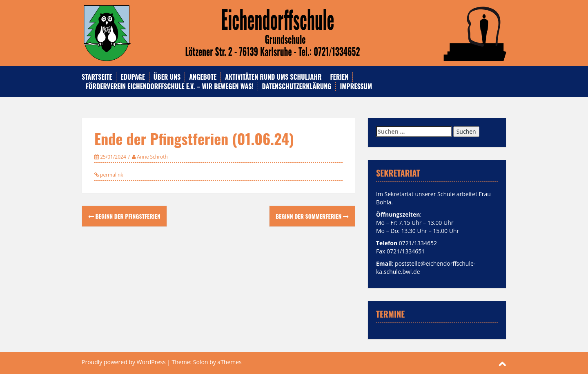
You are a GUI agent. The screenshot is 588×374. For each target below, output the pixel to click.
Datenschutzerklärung (297, 86)
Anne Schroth (152, 157)
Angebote (203, 77)
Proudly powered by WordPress (124, 362)
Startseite (97, 77)
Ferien (340, 77)
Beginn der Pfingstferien (124, 216)
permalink (111, 175)
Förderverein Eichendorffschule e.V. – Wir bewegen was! (170, 86)
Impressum (356, 86)
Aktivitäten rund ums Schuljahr (273, 77)
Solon (201, 362)
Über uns (167, 77)
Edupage (133, 77)
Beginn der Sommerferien (312, 216)
